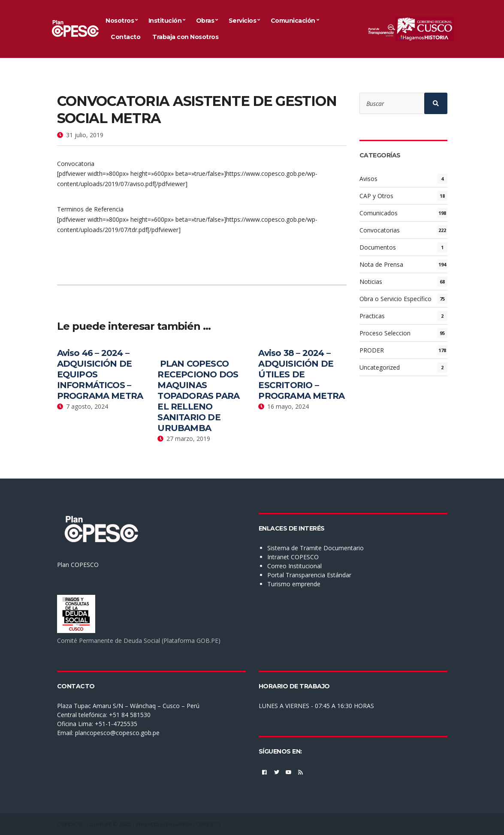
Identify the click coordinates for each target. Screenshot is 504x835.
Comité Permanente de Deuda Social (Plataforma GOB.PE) (139, 641)
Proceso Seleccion (385, 333)
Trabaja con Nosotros (185, 37)
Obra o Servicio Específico (395, 299)
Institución (165, 21)
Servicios (243, 21)
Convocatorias (380, 230)
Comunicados (379, 213)
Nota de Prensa (381, 264)
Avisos (368, 179)
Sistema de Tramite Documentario (315, 548)
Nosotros (120, 21)
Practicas (372, 316)
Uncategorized (380, 367)
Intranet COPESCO (293, 557)
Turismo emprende (294, 584)
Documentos (378, 247)
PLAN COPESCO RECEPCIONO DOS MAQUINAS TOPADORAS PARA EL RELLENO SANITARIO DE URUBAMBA (198, 396)
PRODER (372, 350)
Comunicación (293, 21)
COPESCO (70, 824)
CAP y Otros (376, 196)
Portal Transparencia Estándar (309, 575)
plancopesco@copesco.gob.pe (117, 733)
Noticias (371, 282)
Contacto (125, 37)
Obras (205, 21)
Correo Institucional (294, 566)
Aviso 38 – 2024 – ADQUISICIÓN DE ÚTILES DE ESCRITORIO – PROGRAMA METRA (301, 374)
